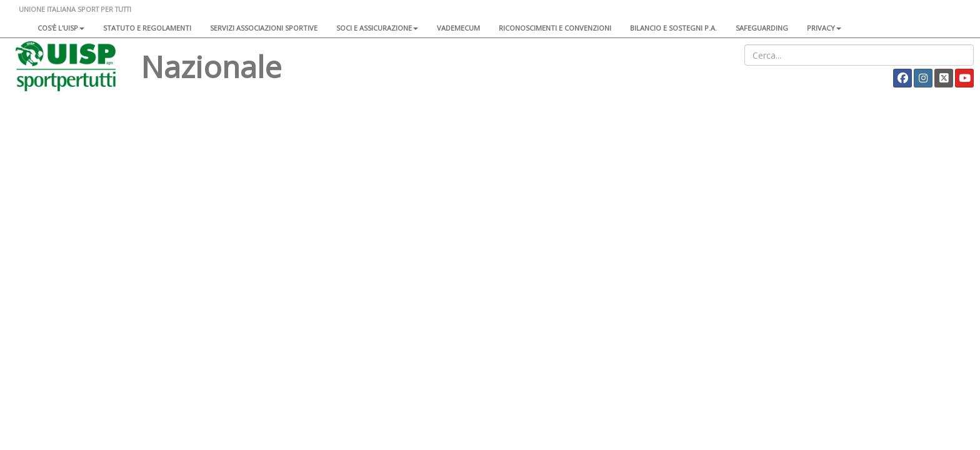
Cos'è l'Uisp (61, 28)
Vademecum (458, 28)
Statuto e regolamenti (147, 28)
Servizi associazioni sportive (264, 28)
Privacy (824, 28)
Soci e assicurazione (377, 28)
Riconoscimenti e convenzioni (555, 28)
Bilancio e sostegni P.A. (673, 28)
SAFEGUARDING (762, 28)
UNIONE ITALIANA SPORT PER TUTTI (75, 9)
